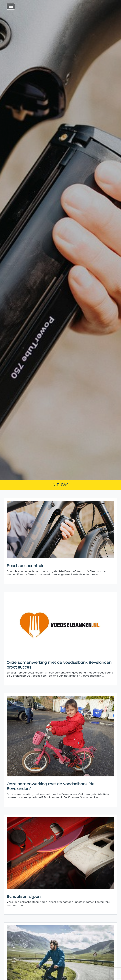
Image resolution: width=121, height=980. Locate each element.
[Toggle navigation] (11, 6)
